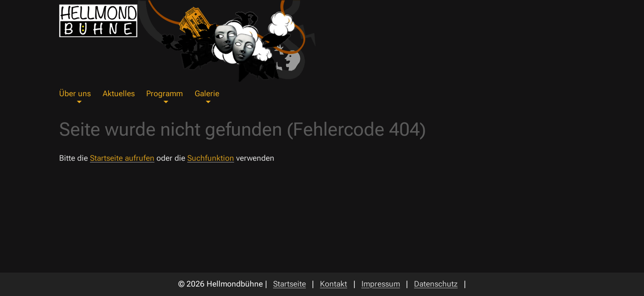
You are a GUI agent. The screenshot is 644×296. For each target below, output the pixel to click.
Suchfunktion (211, 158)
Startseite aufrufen (122, 158)
